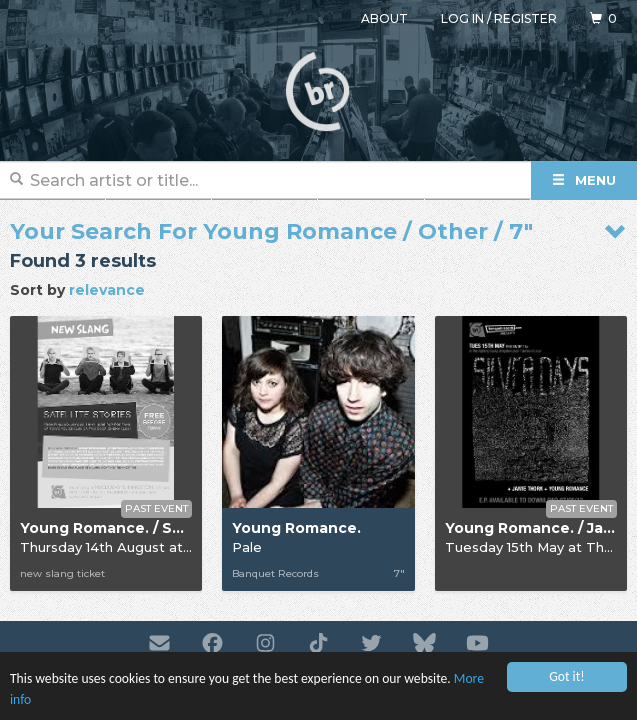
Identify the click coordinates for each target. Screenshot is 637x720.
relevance (107, 290)
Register (525, 18)
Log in (462, 18)
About (384, 18)
